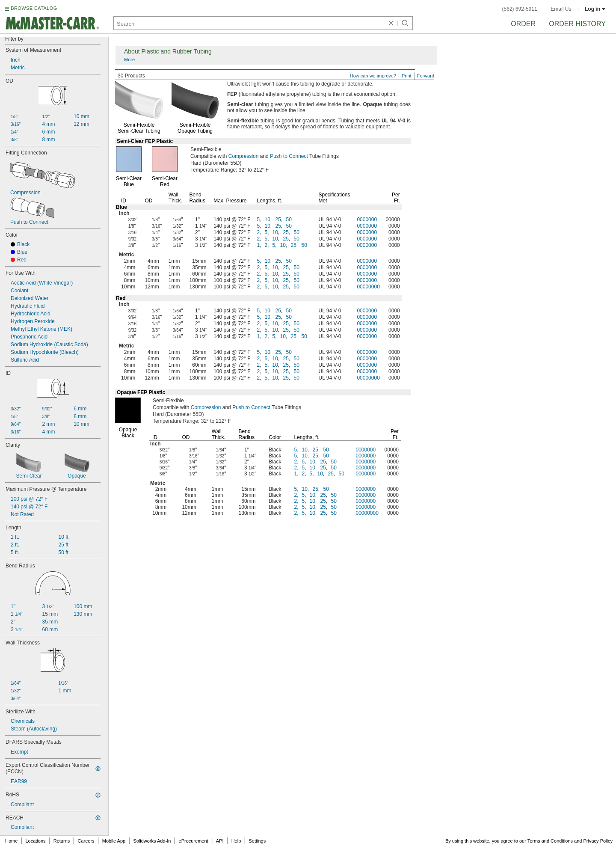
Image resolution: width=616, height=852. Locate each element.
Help (236, 841)
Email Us (561, 9)
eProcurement (194, 841)
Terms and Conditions (550, 841)
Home (11, 841)
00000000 (368, 287)
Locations (36, 841)
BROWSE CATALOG (34, 8)
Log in (595, 9)
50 (289, 220)
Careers (86, 841)
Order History (577, 24)
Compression (244, 156)
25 (278, 220)
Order (523, 24)
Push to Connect (289, 156)
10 (268, 220)
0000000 (367, 220)
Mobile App (114, 841)
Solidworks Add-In (152, 841)
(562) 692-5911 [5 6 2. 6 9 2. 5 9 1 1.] (520, 9)
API (220, 841)
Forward (426, 76)
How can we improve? (373, 76)
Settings (257, 841)
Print (407, 76)
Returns (62, 841)
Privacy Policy (598, 841)
